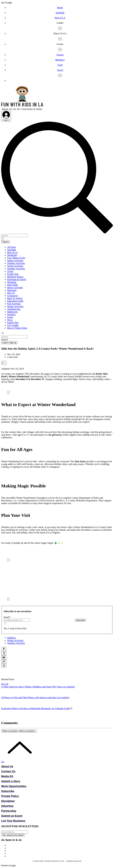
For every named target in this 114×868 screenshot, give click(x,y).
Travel (10, 271)
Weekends (12, 255)
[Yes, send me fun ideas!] (13, 835)
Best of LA (12, 252)
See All (5, 684)
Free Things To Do (16, 258)
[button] (60, 23)
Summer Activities (16, 269)
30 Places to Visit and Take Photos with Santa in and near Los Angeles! (35, 697)
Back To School (15, 298)
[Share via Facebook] (4, 649)
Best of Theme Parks (17, 328)
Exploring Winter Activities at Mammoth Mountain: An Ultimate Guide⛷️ (37, 708)
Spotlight (12, 250)
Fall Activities (14, 304)
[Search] (14, 236)
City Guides (13, 325)
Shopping (12, 282)
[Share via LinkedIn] (4, 657)
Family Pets (13, 323)
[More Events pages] (60, 50)
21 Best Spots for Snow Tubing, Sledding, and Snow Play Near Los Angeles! (38, 687)
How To (11, 293)
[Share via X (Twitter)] (4, 653)
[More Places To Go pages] (60, 39)
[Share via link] (4, 662)
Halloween (12, 312)
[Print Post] (4, 666)
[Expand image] (8, 392)
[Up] (18, 762)
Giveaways (12, 296)
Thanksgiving (14, 309)
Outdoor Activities (16, 263)
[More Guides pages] (60, 28)
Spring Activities (15, 266)
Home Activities (15, 288)
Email (7, 617)
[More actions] (4, 363)
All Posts (12, 247)
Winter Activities (15, 306)
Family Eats (13, 274)
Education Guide (15, 301)
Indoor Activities (15, 261)
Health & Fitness (15, 277)
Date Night (12, 285)
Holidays (12, 314)
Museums (12, 290)
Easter (10, 317)
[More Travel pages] (60, 75)
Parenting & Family (17, 279)
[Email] (17, 620)
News (10, 320)
